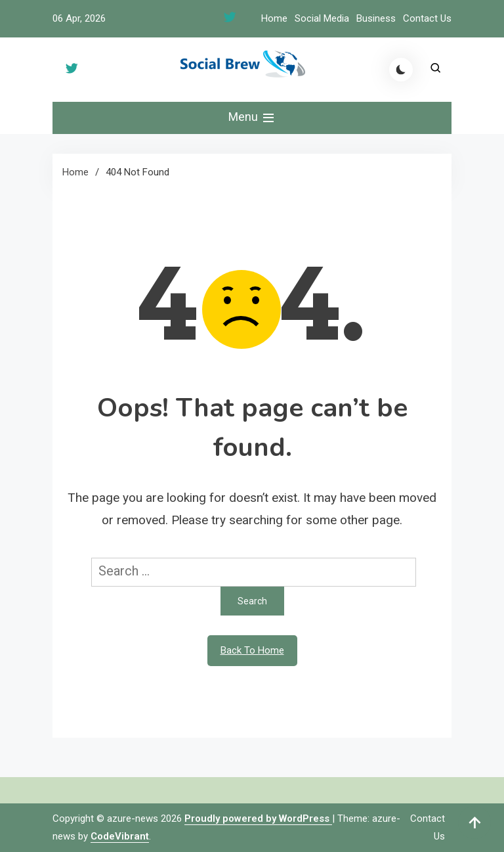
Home (274, 18)
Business (376, 18)
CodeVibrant (120, 836)
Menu (252, 118)
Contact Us (427, 18)
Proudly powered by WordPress (258, 818)
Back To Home (252, 650)
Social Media (322, 18)
